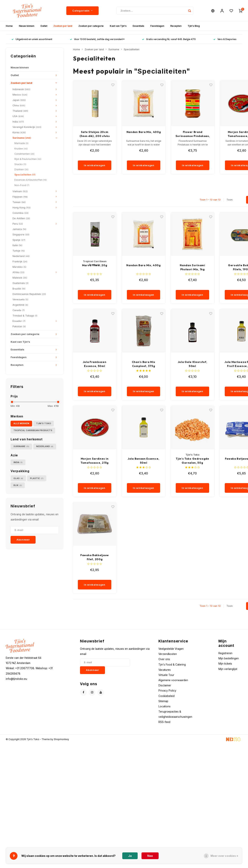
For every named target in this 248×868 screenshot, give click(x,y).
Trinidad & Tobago (25, 316)
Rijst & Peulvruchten (28, 159)
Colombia (20, 213)
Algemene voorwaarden (173, 680)
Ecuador (19, 321)
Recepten (176, 26)
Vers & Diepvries (225, 39)
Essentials (138, 26)
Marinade (21, 143)
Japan (19, 100)
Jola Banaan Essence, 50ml (144, 461)
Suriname (22, 138)
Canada (19, 310)
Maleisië (20, 278)
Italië (17, 245)
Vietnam (20, 191)
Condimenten (24, 154)
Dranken (21, 169)
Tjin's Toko (44, 423)
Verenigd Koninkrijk (27, 127)
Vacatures (165, 670)
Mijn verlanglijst (228, 669)
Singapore (21, 235)
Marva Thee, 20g (95, 265)
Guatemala (20, 283)
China (19, 105)
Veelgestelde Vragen (171, 649)
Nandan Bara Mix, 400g (193, 132)
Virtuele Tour (166, 675)
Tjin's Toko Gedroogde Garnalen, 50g (192, 461)
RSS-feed (164, 722)
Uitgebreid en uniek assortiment (32, 39)
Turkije (19, 251)
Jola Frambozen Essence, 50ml (95, 364)
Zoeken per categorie (91, 26)
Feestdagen (157, 26)
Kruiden (21, 149)
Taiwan (19, 202)
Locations (164, 706)
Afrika (18, 272)
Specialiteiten (25, 175)
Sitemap (163, 701)
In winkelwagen (94, 165)
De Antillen (21, 218)
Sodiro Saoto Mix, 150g (95, 132)
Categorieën (82, 11)
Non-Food (22, 185)
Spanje (19, 240)
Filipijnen (20, 197)
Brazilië (19, 289)
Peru (18, 224)
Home (9, 26)
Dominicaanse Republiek (29, 294)
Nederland (21, 256)
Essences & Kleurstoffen (31, 180)
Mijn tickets (225, 664)
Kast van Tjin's (118, 26)
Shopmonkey (61, 739)
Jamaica (19, 229)
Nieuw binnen (27, 26)
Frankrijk (20, 261)
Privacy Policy (167, 691)
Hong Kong (22, 208)
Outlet (44, 26)
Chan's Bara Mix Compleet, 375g (144, 364)
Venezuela (20, 299)
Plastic (37, 478)
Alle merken (21, 423)
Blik (18, 485)
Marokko (19, 267)
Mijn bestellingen (229, 658)
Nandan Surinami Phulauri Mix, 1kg (192, 267)
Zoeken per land (63, 26)
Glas (18, 478)
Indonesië (21, 89)
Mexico (20, 95)
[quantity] (97, 157)
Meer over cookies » (224, 856)
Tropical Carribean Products (33, 430)
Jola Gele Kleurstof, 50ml (193, 364)
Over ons (164, 659)
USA (18, 116)
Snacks (20, 164)
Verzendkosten (168, 654)
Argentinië (20, 305)
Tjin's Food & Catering (172, 665)
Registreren (225, 653)
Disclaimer (165, 685)
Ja (130, 856)
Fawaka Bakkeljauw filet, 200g (95, 557)
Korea (19, 132)
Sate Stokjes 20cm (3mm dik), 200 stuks (144, 134)
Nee (150, 856)
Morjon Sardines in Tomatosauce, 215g (95, 461)
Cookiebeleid (166, 696)
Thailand (20, 111)
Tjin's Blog (194, 26)
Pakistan (19, 326)
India (18, 122)
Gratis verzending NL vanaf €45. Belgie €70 (169, 39)
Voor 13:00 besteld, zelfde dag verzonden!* (97, 39)
